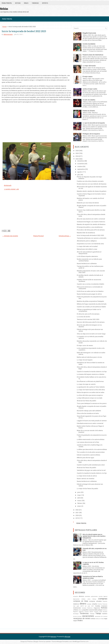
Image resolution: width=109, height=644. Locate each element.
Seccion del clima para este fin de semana (91, 322)
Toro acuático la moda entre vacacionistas (91, 452)
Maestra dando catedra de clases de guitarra (92, 191)
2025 (77, 153)
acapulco (76, 596)
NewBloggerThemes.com (81, 642)
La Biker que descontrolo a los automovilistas (92, 449)
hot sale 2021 (89, 606)
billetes (83, 599)
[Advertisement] (37, 55)
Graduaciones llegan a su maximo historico (91, 222)
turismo (105, 614)
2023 (77, 159)
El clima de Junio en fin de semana (88, 314)
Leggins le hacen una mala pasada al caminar (92, 421)
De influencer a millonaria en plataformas (90, 381)
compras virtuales (95, 601)
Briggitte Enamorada (89, 33)
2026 (77, 151)
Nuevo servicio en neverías (86, 479)
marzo (79, 501)
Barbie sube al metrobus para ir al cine (89, 357)
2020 (77, 515)
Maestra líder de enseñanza (86, 233)
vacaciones (88, 616)
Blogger (68, 637)
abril (79, 498)
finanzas (105, 604)
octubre (80, 166)
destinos (76, 604)
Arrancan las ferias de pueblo (87, 401)
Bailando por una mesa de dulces (88, 203)
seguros (81, 612)
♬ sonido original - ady (11, 189)
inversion (104, 606)
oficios (80, 610)
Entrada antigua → (65, 236)
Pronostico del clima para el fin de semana (91, 230)
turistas (79, 616)
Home (4, 27)
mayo (79, 495)
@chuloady (8, 185)
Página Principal (7, 3)
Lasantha (48, 642)
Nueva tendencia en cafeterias (87, 481)
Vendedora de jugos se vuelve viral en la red (91, 470)
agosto (80, 172)
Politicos (105, 610)
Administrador (8, 34)
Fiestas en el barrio (89, 111)
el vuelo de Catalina (89, 100)
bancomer (76, 599)
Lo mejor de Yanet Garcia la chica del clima (91, 390)
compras (103, 599)
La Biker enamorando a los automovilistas (91, 439)
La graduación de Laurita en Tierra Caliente (91, 387)
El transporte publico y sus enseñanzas (90, 227)
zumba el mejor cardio (90, 89)
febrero (80, 503)
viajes (75, 621)
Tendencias (35, 3)
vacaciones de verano (82, 618)
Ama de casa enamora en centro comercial (91, 219)
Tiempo (92, 614)
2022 (77, 510)
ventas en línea (100, 619)
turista (75, 616)
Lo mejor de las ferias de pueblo (87, 489)
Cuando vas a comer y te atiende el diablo (90, 284)
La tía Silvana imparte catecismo (87, 256)
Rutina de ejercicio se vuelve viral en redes (91, 392)
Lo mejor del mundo (89, 66)
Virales (26, 3)
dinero (83, 604)
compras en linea (81, 601)
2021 (77, 513)
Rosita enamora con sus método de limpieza (92, 184)
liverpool (84, 608)
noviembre (81, 164)
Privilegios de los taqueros (91, 134)
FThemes (30, 642)
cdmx (89, 599)
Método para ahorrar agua (85, 458)
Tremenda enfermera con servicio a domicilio (92, 238)
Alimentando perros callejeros (87, 241)
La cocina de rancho (84, 317)
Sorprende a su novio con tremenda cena (90, 244)
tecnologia (76, 614)
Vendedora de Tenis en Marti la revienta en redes (93, 577)
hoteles (98, 606)
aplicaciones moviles (97, 596)
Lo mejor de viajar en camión (86, 384)
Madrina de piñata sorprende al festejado (90, 301)
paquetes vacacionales (90, 610)
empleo (95, 604)
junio (79, 492)
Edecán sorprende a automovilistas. (89, 455)
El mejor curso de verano (85, 345)
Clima (94, 599)
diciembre (81, 161)
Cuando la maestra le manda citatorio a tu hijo (92, 372)
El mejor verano (88, 77)
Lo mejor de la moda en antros (87, 476)
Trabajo (98, 614)
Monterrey (90, 608)
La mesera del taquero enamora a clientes (91, 374)
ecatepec (89, 604)
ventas (93, 619)
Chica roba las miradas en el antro (88, 413)
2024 (77, 156)
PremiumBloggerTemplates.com (62, 642)
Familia (100, 604)
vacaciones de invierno (101, 616)
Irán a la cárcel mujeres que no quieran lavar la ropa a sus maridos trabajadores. (94, 536)
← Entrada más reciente (10, 236)
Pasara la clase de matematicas (93, 55)
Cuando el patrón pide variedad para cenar (91, 465)
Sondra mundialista (89, 44)
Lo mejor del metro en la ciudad (87, 246)
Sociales (105, 612)
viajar (106, 619)
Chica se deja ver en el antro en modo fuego (91, 334)
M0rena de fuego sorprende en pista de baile (92, 304)
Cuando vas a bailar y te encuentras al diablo (91, 307)
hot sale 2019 (78, 606)
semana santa (98, 612)
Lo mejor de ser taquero (85, 360)
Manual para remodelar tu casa (87, 249)
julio (79, 175)
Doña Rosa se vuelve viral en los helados (90, 291)
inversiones (77, 608)
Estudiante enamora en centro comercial (90, 423)
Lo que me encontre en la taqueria (94, 123)
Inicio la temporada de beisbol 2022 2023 (24, 31)
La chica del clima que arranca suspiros (90, 395)
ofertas (76, 610)
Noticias (18, 3)
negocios (97, 608)
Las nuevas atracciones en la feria (88, 442)
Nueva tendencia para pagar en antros (89, 294)
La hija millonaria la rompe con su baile (90, 398)
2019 (77, 518)
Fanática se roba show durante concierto (90, 181)
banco (105, 596)
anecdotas (88, 596)
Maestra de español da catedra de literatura (91, 224)
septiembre (81, 169)
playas (100, 610)
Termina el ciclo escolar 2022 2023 (88, 319)
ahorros (81, 596)
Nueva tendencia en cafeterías (87, 264)
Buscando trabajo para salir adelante (89, 411)
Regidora (76, 612)
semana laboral (89, 612)
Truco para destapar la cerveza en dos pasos (92, 403)
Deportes (45, 3)
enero (79, 506)
